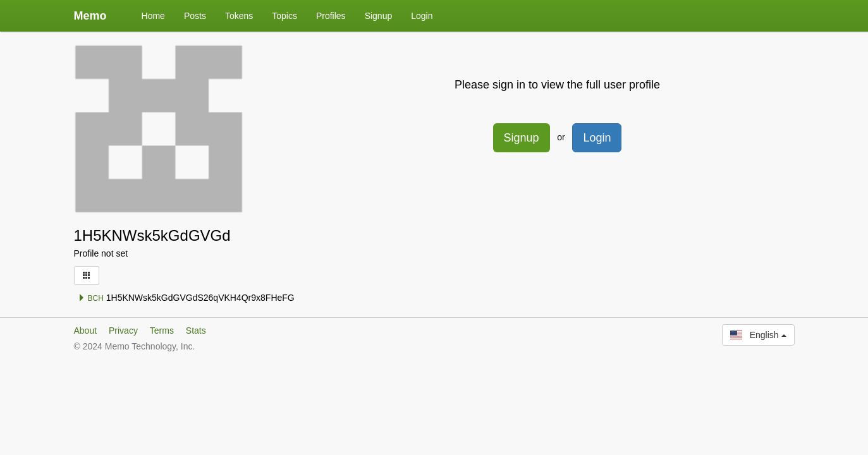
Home (153, 16)
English (758, 335)
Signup (379, 16)
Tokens (239, 16)
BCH (91, 298)
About (86, 331)
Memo (90, 16)
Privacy (123, 331)
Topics (284, 16)
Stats (196, 331)
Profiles (331, 16)
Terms (162, 331)
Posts (195, 16)
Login (422, 16)
